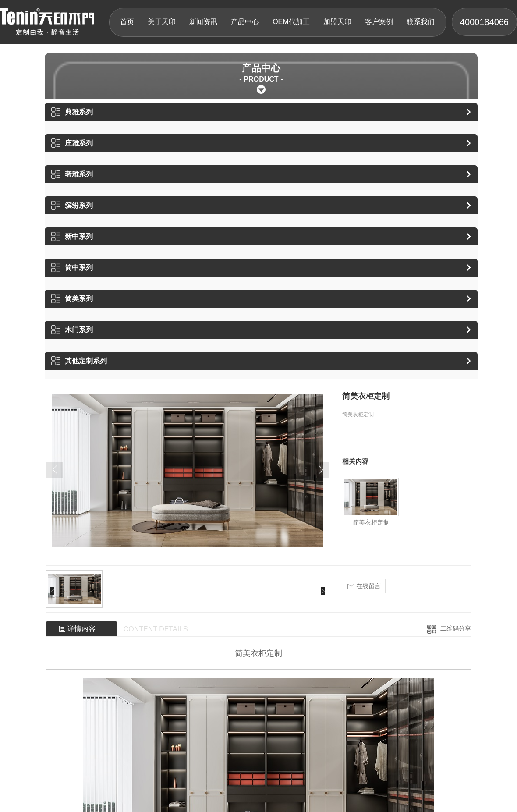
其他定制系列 (79, 361)
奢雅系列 (72, 174)
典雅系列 (72, 112)
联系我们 (421, 22)
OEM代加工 (291, 22)
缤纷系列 (72, 205)
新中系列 (72, 236)
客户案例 (379, 22)
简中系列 (72, 268)
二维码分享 (456, 628)
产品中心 (245, 22)
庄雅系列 (72, 143)
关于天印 (162, 22)
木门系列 (72, 330)
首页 (127, 22)
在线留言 (364, 586)
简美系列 (72, 299)
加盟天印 (337, 22)
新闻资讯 (203, 22)
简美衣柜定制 (371, 522)
